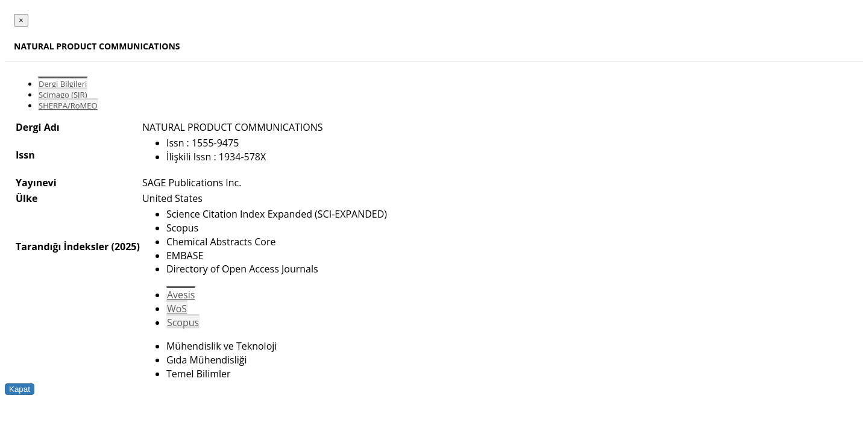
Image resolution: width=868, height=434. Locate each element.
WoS (177, 309)
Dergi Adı (38, 127)
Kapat (20, 389)
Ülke (27, 198)
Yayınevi (36, 183)
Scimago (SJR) (63, 95)
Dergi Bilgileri (63, 84)
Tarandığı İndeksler (62, 247)
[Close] (21, 20)
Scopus (183, 322)
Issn (25, 155)
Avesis (181, 295)
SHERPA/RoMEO (68, 105)
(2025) (125, 247)
